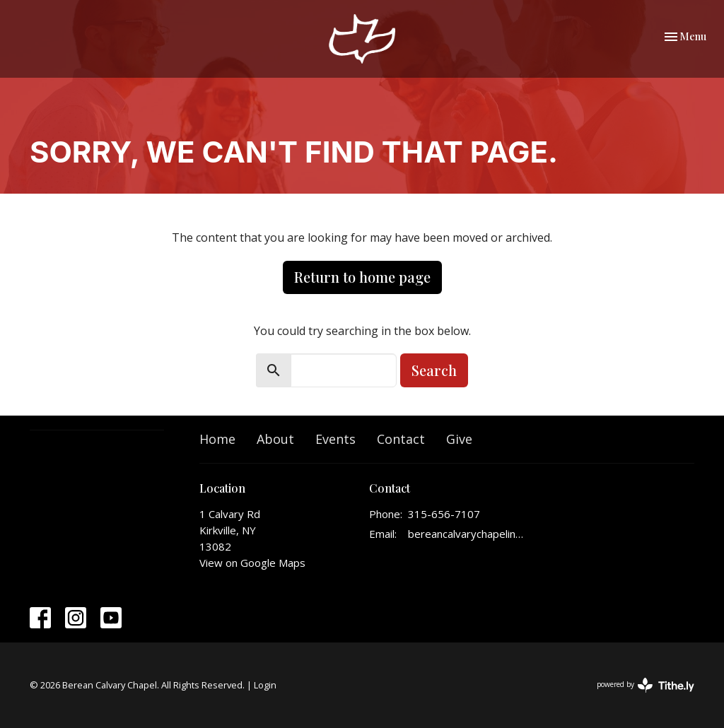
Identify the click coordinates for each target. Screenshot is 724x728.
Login (265, 685)
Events (335, 439)
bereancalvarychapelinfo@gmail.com (466, 534)
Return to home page (362, 277)
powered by (646, 685)
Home (217, 439)
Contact (401, 439)
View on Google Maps (252, 563)
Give (459, 439)
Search (434, 370)
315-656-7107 (444, 514)
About (275, 439)
